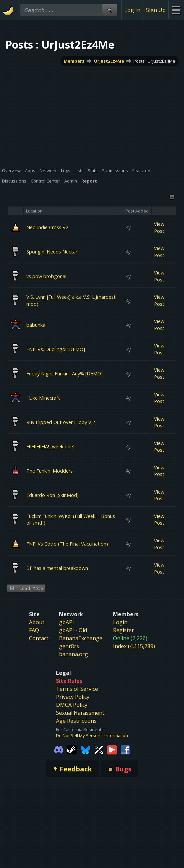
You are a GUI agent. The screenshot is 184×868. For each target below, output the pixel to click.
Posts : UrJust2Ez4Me (154, 61)
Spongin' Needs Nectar (52, 252)
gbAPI (66, 636)
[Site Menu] (176, 10)
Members (74, 61)
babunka (36, 325)
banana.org (73, 668)
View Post (159, 227)
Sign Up (156, 10)
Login (120, 636)
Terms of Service (77, 703)
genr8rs (69, 660)
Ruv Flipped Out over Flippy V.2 (61, 422)
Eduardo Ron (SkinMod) (52, 495)
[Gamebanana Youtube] (112, 763)
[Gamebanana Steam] (72, 763)
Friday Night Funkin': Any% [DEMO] (64, 373)
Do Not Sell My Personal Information (92, 750)
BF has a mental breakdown (57, 568)
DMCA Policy (72, 719)
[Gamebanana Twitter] (99, 763)
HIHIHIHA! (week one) (50, 446)
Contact (39, 652)
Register (123, 644)
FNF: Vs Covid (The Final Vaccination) (67, 544)
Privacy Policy (73, 711)
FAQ (34, 644)
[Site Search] (110, 10)
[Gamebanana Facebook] (125, 763)
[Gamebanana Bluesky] (85, 763)
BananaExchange (81, 652)
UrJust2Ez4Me (109, 61)
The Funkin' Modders (49, 471)
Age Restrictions (76, 735)
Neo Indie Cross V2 (47, 227)
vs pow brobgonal (46, 276)
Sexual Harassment (80, 727)
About (37, 636)
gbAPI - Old (73, 644)
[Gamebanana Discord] (59, 763)
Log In (132, 10)
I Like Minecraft (43, 398)
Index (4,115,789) (134, 660)
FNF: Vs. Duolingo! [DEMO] (56, 349)
